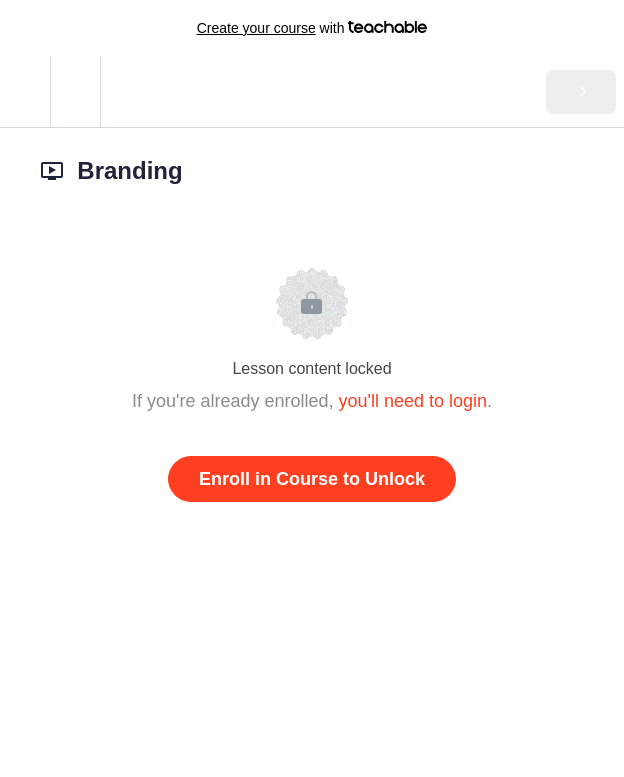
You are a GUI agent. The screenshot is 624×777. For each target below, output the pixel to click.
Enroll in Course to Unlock (312, 479)
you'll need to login (413, 401)
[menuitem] (75, 91)
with (312, 28)
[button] (25, 91)
